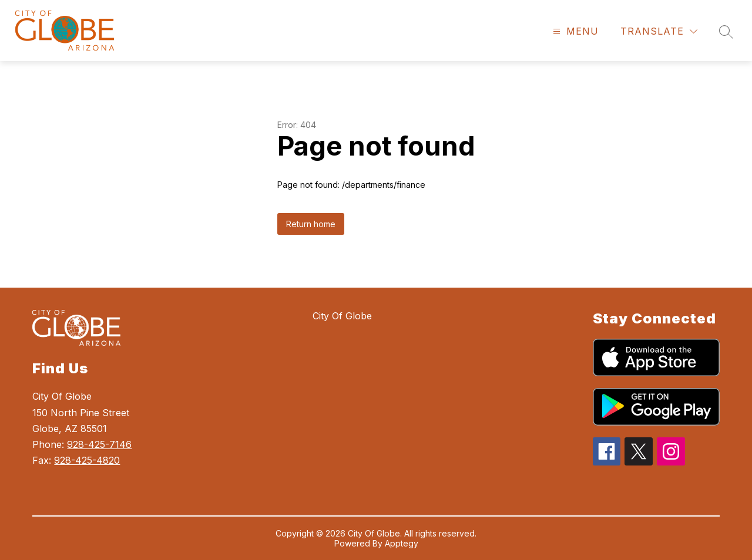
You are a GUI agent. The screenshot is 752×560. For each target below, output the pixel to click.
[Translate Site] (659, 31)
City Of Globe (342, 316)
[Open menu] (574, 31)
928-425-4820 (87, 460)
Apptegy (402, 543)
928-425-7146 (99, 444)
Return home (311, 224)
